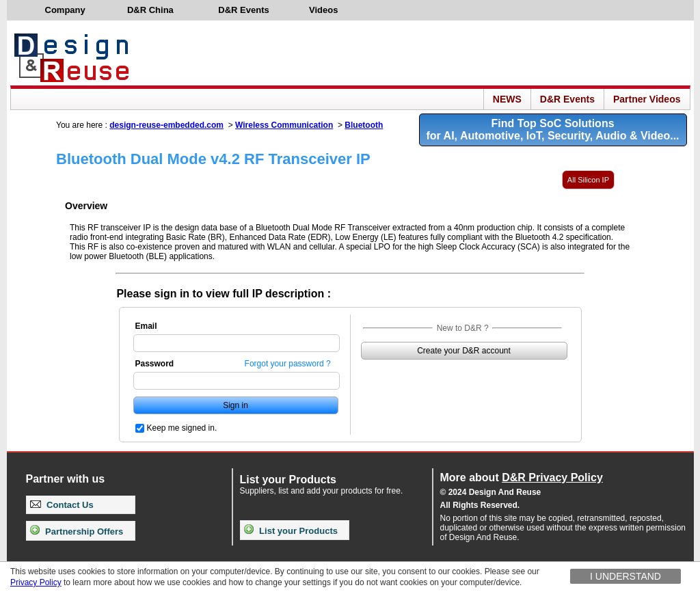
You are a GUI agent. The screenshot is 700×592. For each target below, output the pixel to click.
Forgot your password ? (288, 364)
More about (522, 477)
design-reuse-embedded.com (166, 125)
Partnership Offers (77, 532)
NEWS (507, 99)
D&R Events (567, 99)
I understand (625, 576)
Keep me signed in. (182, 428)
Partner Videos (647, 99)
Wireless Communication (284, 125)
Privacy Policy (36, 582)
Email (146, 326)
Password (155, 364)
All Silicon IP (588, 180)
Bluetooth (364, 125)
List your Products (291, 531)
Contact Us (62, 505)
